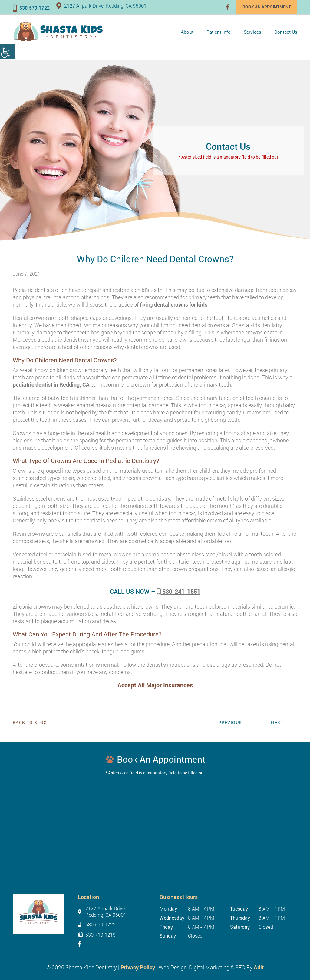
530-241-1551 (179, 591)
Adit (259, 967)
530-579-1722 (31, 8)
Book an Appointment (266, 7)
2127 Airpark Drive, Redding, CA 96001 (101, 6)
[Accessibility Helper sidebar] (7, 52)
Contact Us (286, 32)
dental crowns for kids (181, 304)
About (187, 32)
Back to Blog (30, 723)
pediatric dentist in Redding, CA (51, 384)
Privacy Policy (138, 967)
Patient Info (219, 32)
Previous (230, 722)
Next (277, 722)
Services (252, 32)
